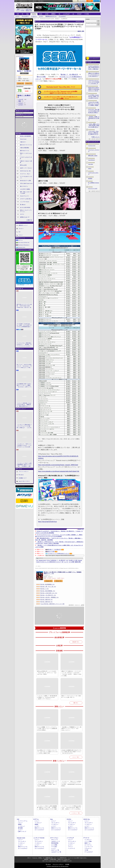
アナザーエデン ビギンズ (93, 173)
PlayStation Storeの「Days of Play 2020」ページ (61, 87)
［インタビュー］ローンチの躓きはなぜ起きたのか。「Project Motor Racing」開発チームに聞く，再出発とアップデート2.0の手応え (71, 807)
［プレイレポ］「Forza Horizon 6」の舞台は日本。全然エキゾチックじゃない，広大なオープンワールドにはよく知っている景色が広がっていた (94, 133)
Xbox (27, 14)
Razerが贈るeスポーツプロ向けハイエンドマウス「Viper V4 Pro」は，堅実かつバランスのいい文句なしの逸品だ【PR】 (47, 752)
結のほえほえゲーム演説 (25, 181)
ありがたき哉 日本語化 (25, 207)
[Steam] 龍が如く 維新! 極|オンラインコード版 (52, 604)
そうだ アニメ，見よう (25, 174)
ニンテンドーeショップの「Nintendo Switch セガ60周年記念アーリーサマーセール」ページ (61, 92)
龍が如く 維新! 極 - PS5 (46, 602)
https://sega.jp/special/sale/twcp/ (48, 522)
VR (59, 14)
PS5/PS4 (34, 14)
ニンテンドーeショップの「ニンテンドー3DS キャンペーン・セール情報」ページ (61, 98)
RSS (16, 1)
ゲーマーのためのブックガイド (26, 177)
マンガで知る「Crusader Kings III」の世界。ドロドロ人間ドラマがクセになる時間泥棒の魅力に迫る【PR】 (24, 325)
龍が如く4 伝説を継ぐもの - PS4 (49, 593)
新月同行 (90, 178)
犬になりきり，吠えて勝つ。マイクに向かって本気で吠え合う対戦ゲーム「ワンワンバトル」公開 (94, 111)
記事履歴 (90, 1)
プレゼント (21, 228)
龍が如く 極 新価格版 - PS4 (47, 584)
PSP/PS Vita (87, 819)
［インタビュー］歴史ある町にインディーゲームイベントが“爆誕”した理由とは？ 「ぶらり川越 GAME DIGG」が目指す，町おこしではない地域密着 (24, 426)
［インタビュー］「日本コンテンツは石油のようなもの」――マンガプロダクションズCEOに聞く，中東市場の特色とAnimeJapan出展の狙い (24, 446)
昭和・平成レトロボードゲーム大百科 (26, 193)
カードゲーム (88, 845)
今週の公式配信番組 (24, 148)
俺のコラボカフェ (24, 186)
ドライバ (21, 235)
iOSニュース (55, 840)
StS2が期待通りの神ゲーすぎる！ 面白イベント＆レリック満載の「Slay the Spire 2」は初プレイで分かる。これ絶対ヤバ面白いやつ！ (24, 385)
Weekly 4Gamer (23, 139)
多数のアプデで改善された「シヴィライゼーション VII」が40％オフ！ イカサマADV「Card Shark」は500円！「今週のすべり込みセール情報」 (71, 673)
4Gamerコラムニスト (25, 196)
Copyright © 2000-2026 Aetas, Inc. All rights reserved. (57, 866)
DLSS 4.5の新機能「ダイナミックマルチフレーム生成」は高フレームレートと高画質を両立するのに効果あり (47, 729)
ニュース (21, 99)
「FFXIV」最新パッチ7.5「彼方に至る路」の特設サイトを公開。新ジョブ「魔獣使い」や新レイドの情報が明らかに (94, 126)
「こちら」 (65, 859)
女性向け (53, 14)
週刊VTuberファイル (25, 151)
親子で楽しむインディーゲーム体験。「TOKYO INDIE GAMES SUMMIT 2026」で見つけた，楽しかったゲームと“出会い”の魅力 (24, 306)
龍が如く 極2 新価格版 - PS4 (48, 591)
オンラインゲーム (23, 821)
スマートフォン (54, 838)
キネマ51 (22, 214)
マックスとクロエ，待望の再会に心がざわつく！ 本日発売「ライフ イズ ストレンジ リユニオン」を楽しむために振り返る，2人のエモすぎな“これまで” (24, 345)
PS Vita (48, 560)
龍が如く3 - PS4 (44, 589)
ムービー (41, 16)
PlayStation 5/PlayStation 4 (24, 245)
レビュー (17, 16)
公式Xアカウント (23, 1)
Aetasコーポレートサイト (24, 481)
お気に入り (83, 1)
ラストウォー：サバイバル (94, 151)
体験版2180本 (29, 11)
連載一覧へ (30, 220)
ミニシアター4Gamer (25, 202)
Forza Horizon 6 (92, 160)
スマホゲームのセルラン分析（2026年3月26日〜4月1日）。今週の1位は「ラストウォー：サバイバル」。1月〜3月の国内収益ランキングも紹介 (94, 68)
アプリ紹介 (54, 847)
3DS (62, 562)
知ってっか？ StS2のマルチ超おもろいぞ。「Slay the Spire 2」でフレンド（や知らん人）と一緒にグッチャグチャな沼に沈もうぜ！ (24, 366)
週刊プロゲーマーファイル (26, 145)
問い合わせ (41, 1)
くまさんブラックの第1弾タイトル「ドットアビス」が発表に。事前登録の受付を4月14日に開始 (94, 104)
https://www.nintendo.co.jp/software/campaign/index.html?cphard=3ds (59, 471)
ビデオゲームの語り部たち (26, 199)
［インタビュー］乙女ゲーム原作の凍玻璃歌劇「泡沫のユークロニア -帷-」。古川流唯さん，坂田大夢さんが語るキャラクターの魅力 (24, 465)
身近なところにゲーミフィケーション (26, 211)
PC (23, 14)
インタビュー (34, 16)
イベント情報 (88, 841)
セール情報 (72, 562)
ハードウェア (66, 14)
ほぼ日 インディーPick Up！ (26, 168)
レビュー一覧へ (76, 757)
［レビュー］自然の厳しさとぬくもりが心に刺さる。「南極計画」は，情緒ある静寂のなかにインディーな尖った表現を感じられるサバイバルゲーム (24, 405)
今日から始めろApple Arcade (26, 183)
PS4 (37, 560)
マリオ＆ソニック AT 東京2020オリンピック (59, 553)
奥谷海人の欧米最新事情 (25, 136)
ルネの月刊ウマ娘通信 (25, 189)
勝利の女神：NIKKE (93, 156)
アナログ (79, 14)
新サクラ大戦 (41, 77)
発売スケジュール (39, 828)
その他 (86, 850)
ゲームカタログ (62, 16)
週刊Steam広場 (23, 165)
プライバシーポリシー (24, 471)
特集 (20, 101)
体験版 (20, 824)
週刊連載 (20, 828)
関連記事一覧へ (81, 529)
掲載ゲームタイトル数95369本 (24, 9)
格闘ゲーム (87, 843)
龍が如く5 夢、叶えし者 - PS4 (48, 587)
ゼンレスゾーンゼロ (93, 188)
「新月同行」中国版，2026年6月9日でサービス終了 (94, 118)
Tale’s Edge (91, 164)
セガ (19, 77)
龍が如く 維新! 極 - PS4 (46, 599)
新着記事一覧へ (76, 642)
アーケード (86, 838)
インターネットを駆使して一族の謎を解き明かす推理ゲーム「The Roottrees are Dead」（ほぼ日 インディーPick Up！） (47, 697)
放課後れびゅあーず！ (25, 217)
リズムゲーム (88, 848)
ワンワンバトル (92, 146)
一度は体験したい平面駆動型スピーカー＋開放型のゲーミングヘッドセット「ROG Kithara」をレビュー (71, 729)
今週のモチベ (23, 142)
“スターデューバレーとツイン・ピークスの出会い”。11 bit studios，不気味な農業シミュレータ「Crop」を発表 (94, 82)
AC (73, 14)
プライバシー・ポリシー (58, 864)
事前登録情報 (55, 843)
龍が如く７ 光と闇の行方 (24, 71)
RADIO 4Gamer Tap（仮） (26, 171)
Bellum (90, 168)
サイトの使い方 (33, 1)
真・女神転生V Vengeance (94, 183)
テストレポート (72, 841)
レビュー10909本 (20, 11)
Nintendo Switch (22, 247)
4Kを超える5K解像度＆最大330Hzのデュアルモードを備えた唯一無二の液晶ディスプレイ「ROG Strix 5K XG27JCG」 (71, 752)
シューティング (89, 847)
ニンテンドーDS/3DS (39, 838)
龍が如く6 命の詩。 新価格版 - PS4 (49, 597)
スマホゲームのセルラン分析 (26, 158)
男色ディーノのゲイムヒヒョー (26, 154)
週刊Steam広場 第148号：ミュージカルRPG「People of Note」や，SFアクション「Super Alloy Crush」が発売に (47, 673)
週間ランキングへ (96, 137)
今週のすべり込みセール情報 (26, 162)
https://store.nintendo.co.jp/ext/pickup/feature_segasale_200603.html (58, 465)
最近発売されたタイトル (51, 16)
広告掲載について (23, 478)
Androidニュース (56, 841)
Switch (41, 14)
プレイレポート (25, 16)
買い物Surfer (23, 205)
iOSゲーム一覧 (55, 850)
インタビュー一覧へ (76, 813)
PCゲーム (20, 240)
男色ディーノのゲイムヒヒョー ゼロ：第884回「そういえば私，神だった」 (71, 697)
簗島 (78, 562)
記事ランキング (22, 831)
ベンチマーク (72, 848)
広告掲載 (67, 864)
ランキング (97, 1)
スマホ (47, 14)
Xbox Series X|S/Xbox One (24, 243)
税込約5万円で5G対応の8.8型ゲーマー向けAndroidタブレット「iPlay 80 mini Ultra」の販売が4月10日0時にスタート (94, 89)
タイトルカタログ (39, 830)
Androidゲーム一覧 (56, 852)
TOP (18, 14)
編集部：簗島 (81, 31)
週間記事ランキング (23, 225)
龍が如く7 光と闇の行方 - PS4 (48, 595)
